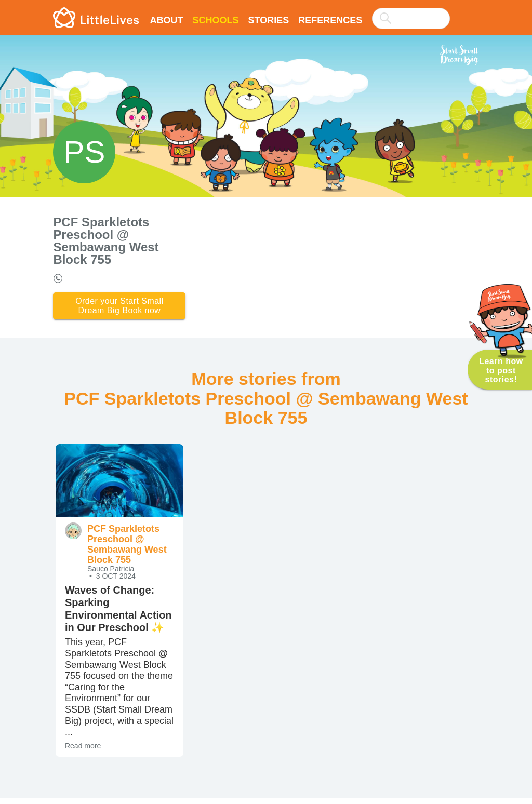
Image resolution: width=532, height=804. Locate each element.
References (330, 20)
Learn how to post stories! (501, 370)
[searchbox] (411, 18)
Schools (215, 20)
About (166, 20)
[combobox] (411, 11)
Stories (268, 20)
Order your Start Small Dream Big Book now (119, 309)
